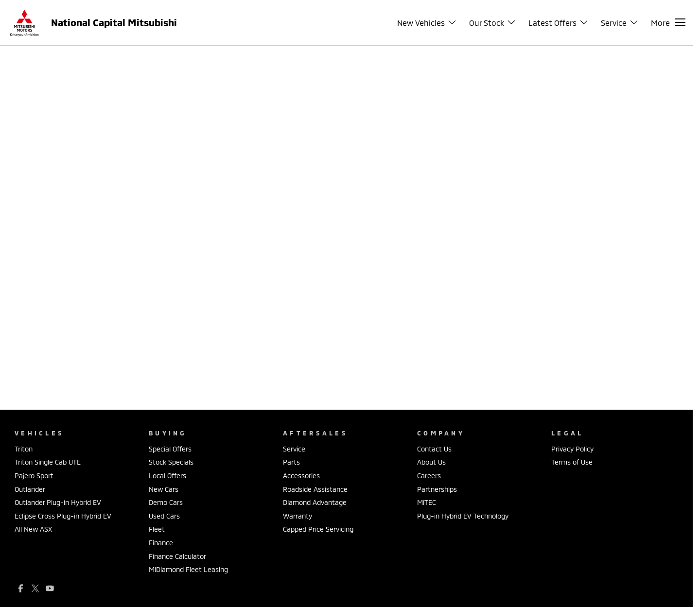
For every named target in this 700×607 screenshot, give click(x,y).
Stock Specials (171, 462)
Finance (161, 543)
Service (294, 449)
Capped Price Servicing (318, 529)
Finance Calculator (177, 556)
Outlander (30, 489)
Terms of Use (572, 462)
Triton (24, 449)
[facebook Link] (21, 588)
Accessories (301, 476)
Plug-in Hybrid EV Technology (463, 516)
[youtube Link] (50, 588)
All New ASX (33, 529)
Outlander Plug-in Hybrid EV (58, 502)
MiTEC (427, 502)
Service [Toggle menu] (620, 23)
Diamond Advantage (315, 502)
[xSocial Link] (35, 588)
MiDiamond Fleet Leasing (188, 569)
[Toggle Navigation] (668, 22)
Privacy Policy (572, 449)
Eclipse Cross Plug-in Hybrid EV (63, 516)
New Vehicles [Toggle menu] (427, 23)
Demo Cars (166, 502)
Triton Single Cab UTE (48, 462)
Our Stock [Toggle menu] (493, 23)
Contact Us (434, 449)
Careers (429, 476)
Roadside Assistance (315, 489)
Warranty (297, 516)
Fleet (157, 529)
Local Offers (167, 476)
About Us (431, 462)
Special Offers (170, 449)
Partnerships (437, 489)
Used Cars (164, 516)
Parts (291, 462)
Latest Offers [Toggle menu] (559, 23)
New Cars (164, 489)
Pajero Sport (34, 476)
